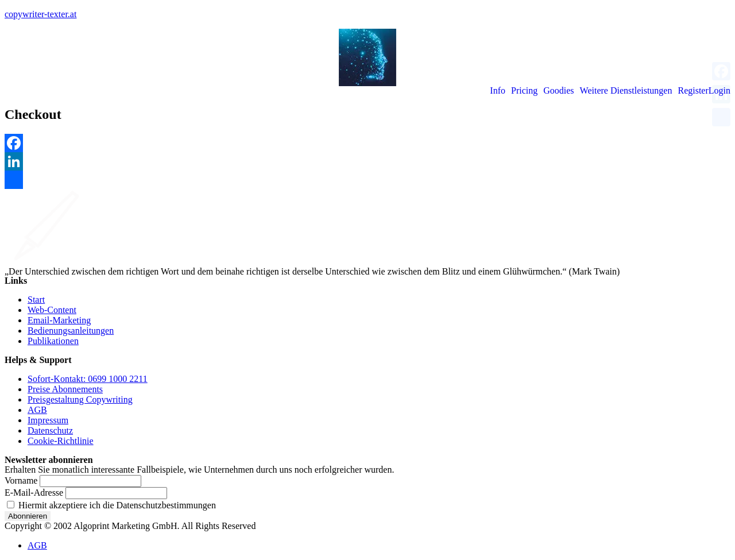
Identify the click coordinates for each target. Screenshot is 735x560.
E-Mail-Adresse (34, 493)
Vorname (21, 480)
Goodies (558, 91)
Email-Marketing (59, 320)
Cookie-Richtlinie (61, 441)
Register (693, 91)
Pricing (524, 91)
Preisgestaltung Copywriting (80, 399)
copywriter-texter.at (40, 14)
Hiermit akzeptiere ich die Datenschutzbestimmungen (111, 505)
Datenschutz (50, 430)
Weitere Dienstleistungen (626, 91)
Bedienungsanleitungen (71, 331)
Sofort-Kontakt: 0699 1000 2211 (88, 379)
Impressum (48, 420)
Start (36, 300)
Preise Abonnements (65, 389)
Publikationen (53, 341)
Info (498, 91)
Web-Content (52, 310)
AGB (37, 410)
